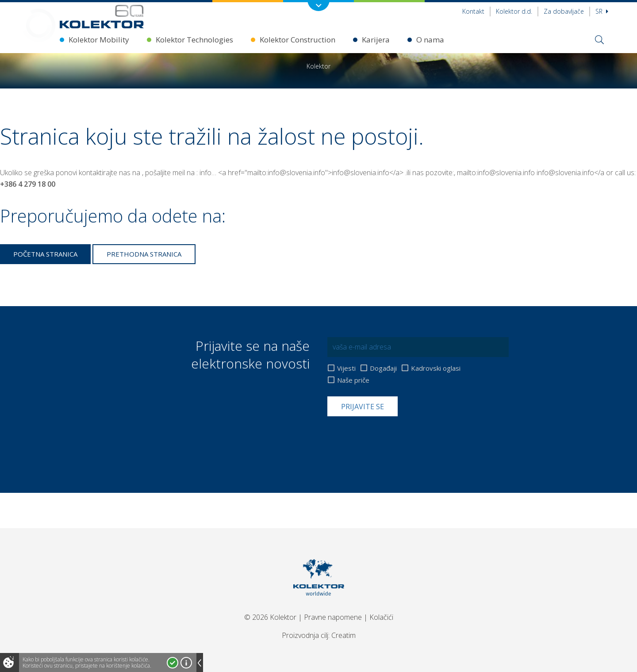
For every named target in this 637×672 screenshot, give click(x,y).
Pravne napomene (333, 617)
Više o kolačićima (186, 663)
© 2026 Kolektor (270, 617)
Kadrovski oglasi (436, 368)
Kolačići (381, 617)
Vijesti (346, 368)
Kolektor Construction (297, 40)
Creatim (343, 635)
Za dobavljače (564, 11)
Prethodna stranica (144, 254)
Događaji (383, 368)
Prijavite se (363, 407)
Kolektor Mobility (99, 40)
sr (602, 11)
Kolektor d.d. (514, 11)
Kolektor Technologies (194, 40)
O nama (430, 40)
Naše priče (353, 380)
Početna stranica (45, 254)
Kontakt (473, 11)
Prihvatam (173, 663)
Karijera (376, 40)
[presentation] (395, 438)
